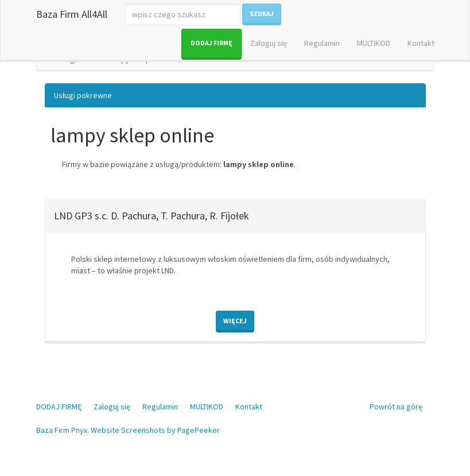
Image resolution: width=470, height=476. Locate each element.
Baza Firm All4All (72, 14)
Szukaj (262, 13)
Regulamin (322, 43)
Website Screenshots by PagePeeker (155, 430)
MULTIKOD (374, 43)
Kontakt (421, 43)
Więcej (235, 321)
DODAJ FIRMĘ (211, 43)
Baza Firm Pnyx (62, 430)
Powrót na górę (396, 407)
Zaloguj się (269, 43)
